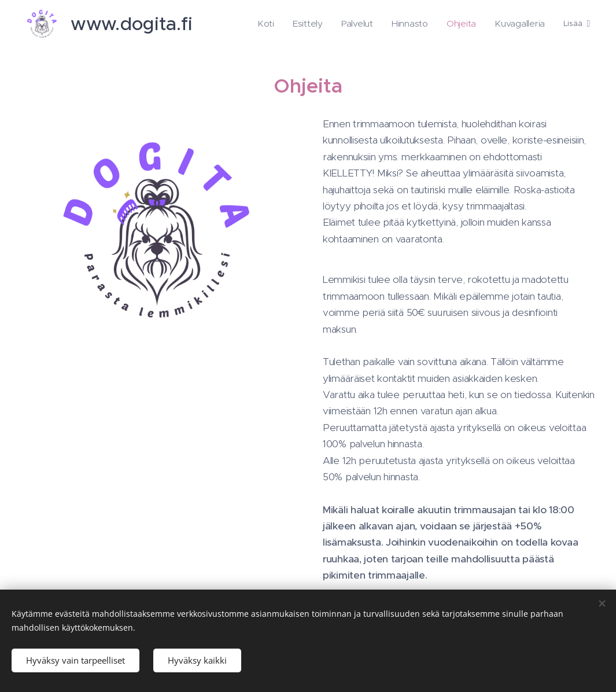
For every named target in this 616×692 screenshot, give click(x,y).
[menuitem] (285, 24)
